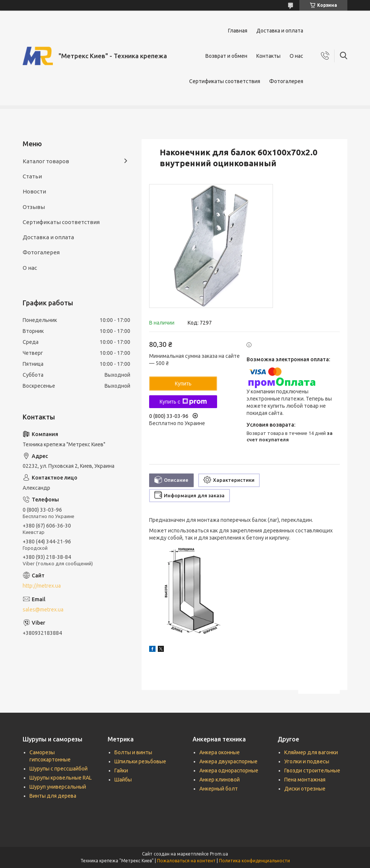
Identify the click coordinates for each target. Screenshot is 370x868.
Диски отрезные (305, 789)
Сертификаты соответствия (225, 81)
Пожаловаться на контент (186, 861)
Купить (183, 384)
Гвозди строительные (312, 771)
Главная (238, 31)
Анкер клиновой (220, 780)
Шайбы (123, 780)
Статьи (32, 176)
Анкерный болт (219, 789)
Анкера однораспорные (229, 771)
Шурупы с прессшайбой (59, 769)
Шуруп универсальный (58, 787)
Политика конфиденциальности (254, 861)
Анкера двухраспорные (228, 761)
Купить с (183, 402)
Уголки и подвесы (307, 761)
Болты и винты (133, 752)
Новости (34, 191)
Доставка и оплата (280, 31)
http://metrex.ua (42, 586)
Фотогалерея (286, 81)
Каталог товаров (46, 161)
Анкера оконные (220, 752)
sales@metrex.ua (43, 610)
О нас (296, 56)
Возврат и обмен (226, 56)
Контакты (268, 56)
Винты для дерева (53, 796)
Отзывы (34, 207)
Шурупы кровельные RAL (61, 778)
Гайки (121, 771)
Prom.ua (219, 854)
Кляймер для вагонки (311, 752)
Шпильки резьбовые (140, 761)
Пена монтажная (305, 780)
